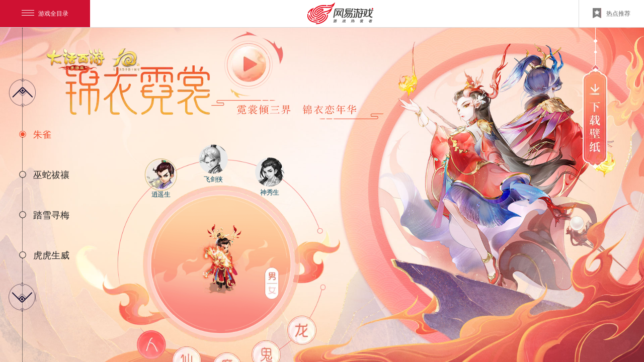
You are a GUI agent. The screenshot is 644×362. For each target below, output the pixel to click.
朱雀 (42, 135)
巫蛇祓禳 (51, 175)
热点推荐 (612, 13)
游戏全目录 (45, 14)
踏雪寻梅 (51, 215)
